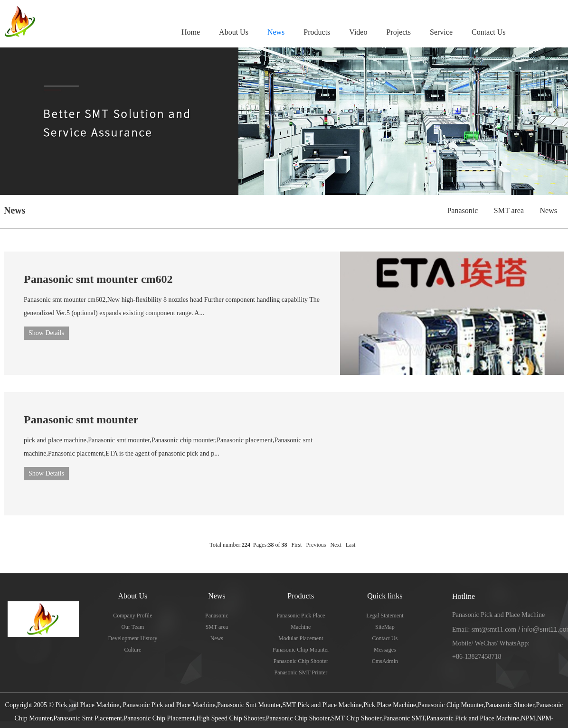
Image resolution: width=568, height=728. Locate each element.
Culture (133, 650)
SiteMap (385, 627)
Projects (398, 32)
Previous (316, 545)
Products (317, 32)
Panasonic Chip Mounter (301, 650)
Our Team (133, 627)
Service (441, 32)
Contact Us (489, 32)
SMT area (509, 210)
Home (191, 32)
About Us (234, 32)
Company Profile (133, 616)
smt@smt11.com (494, 630)
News (276, 32)
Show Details (46, 333)
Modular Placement (301, 638)
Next (336, 545)
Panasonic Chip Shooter (301, 661)
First (296, 545)
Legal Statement (385, 616)
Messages (385, 650)
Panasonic (462, 210)
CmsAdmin (385, 661)
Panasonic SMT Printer (301, 672)
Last (351, 545)
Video (358, 32)
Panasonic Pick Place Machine (301, 621)
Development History (133, 638)
